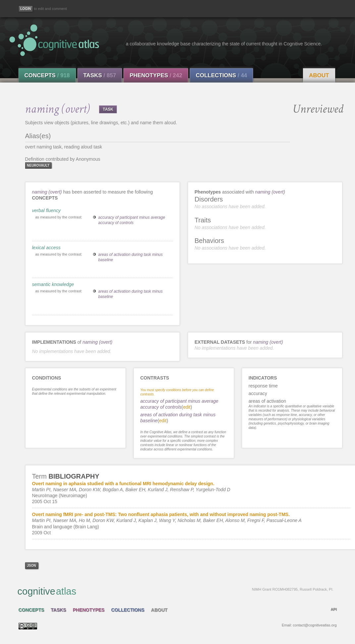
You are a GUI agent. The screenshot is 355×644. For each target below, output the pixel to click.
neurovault (38, 166)
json (32, 566)
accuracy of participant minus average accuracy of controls (132, 220)
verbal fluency (46, 210)
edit (187, 407)
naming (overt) (47, 192)
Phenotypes (156, 75)
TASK (108, 109)
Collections (221, 75)
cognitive (176, 591)
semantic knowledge (53, 284)
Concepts (47, 75)
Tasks (100, 75)
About (319, 75)
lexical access (46, 248)
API (333, 609)
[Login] (26, 9)
